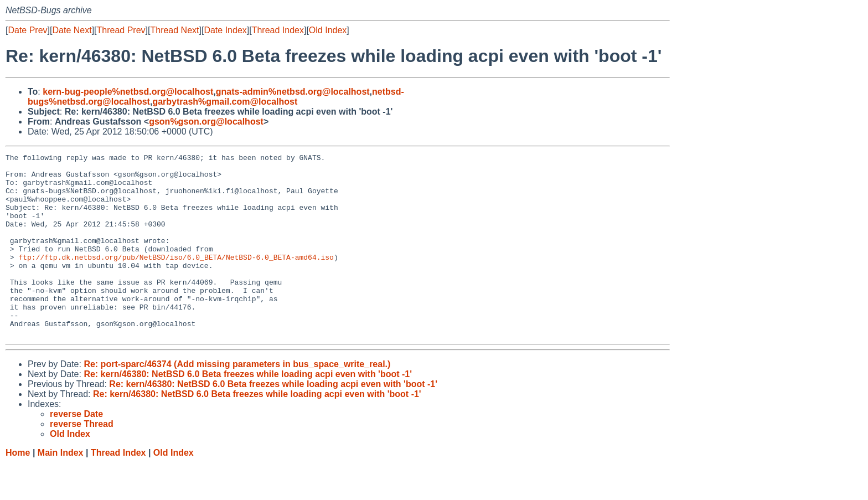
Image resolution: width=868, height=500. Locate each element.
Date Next (72, 30)
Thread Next (174, 30)
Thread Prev (121, 30)
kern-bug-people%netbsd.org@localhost (128, 92)
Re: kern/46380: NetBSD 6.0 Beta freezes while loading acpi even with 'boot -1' (248, 411)
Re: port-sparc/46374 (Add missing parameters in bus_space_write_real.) (237, 401)
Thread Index (278, 30)
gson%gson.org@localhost (206, 122)
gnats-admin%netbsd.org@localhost (293, 92)
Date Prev (27, 30)
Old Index (328, 30)
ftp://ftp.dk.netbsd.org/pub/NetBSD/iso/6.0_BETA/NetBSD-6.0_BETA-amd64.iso (176, 279)
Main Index (61, 489)
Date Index (225, 30)
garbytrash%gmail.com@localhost (225, 102)
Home (18, 489)
